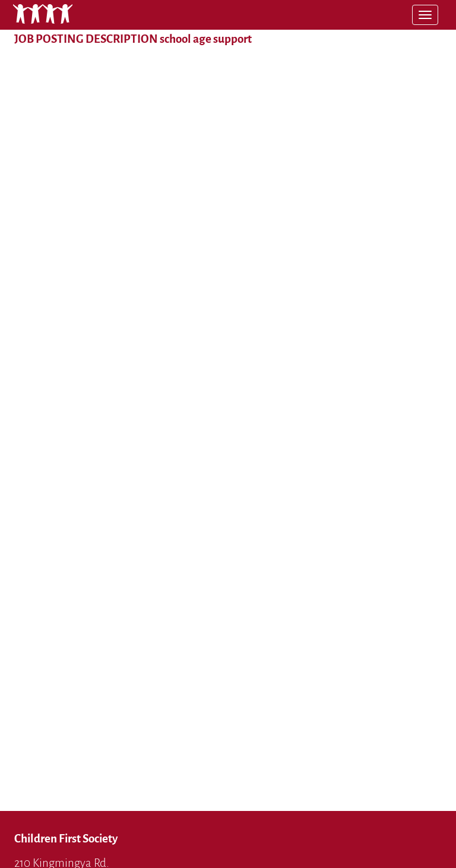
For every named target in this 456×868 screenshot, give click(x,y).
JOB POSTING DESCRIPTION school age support (133, 39)
